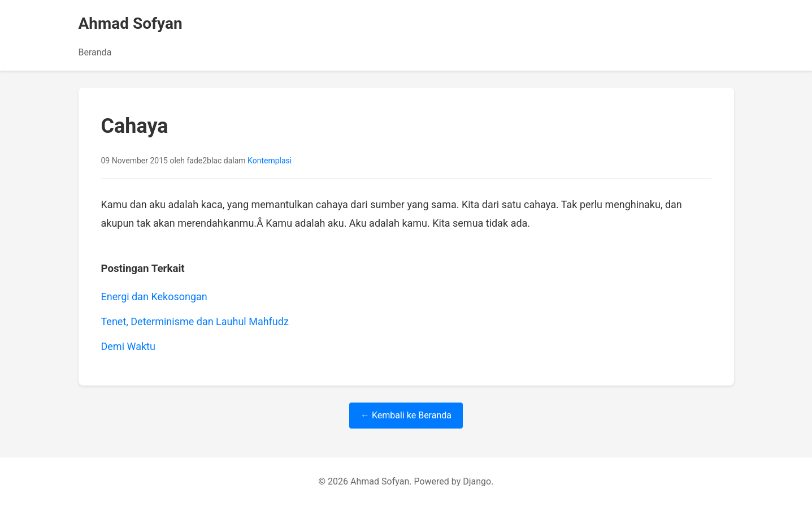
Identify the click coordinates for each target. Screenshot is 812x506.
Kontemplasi (270, 161)
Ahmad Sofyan (131, 23)
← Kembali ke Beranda (406, 415)
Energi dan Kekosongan (154, 297)
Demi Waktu (128, 346)
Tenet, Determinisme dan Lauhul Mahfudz (195, 321)
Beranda (95, 52)
